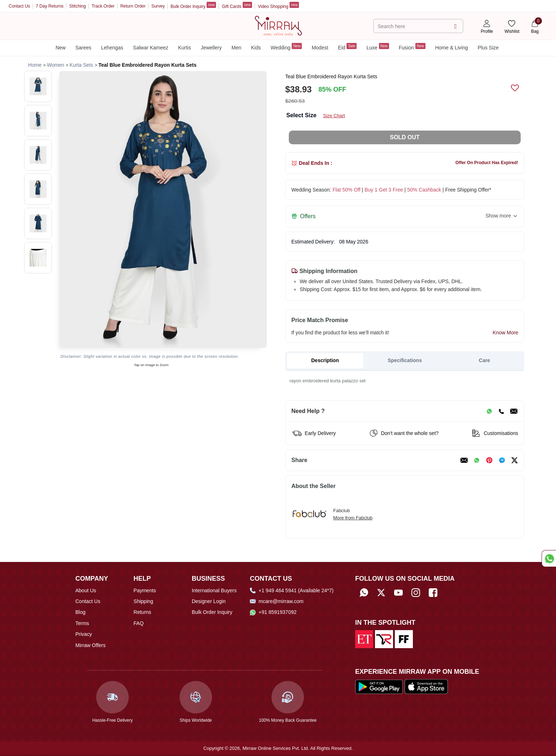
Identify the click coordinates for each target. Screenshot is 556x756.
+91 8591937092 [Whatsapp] (273, 612)
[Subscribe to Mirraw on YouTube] (398, 593)
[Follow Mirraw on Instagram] (416, 593)
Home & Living (452, 48)
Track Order (103, 6)
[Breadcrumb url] (35, 65)
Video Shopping (278, 5)
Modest (320, 48)
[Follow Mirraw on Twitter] (381, 593)
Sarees (83, 48)
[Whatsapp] (364, 593)
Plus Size (488, 48)
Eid (347, 47)
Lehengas (112, 48)
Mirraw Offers (91, 645)
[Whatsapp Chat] (549, 559)
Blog (80, 612)
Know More (505, 333)
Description (325, 360)
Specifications (405, 360)
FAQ (138, 623)
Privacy (84, 634)
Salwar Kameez (151, 48)
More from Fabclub (353, 518)
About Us (86, 590)
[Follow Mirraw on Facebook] (433, 593)
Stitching (78, 6)
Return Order (133, 6)
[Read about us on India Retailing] (384, 639)
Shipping (143, 601)
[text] (412, 26)
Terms (82, 623)
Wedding (286, 47)
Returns (142, 612)
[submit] (455, 26)
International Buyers (214, 590)
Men (236, 48)
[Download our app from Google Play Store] (379, 686)
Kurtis (185, 48)
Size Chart (334, 116)
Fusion (412, 47)
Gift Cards (237, 5)
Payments (145, 590)
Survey (158, 6)
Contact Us (19, 6)
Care (484, 360)
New (61, 48)
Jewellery (211, 48)
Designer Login (209, 601)
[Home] (278, 25)
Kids (256, 48)
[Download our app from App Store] (426, 686)
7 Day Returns (50, 6)
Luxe (378, 47)
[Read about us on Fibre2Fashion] (404, 639)
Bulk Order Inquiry (193, 5)
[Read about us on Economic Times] (364, 639)
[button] (38, 86)
